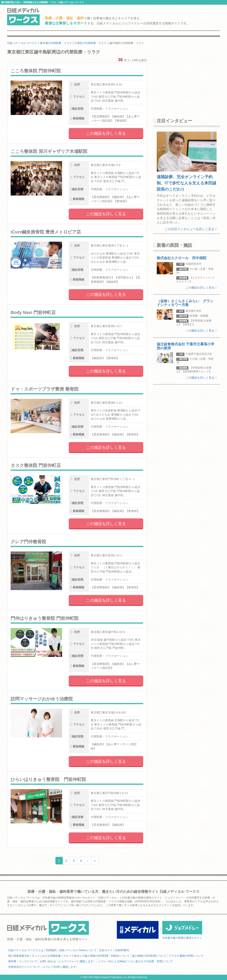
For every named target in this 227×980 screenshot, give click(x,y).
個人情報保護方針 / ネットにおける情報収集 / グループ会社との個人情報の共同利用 (58, 956)
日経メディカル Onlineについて (78, 950)
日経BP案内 (122, 950)
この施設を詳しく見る (106, 133)
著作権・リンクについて (23, 961)
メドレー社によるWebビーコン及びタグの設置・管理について (135, 961)
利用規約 (51, 950)
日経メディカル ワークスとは (26, 950)
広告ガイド (106, 950)
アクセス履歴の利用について (186, 956)
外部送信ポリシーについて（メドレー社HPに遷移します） (43, 967)
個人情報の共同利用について (149, 956)
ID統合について (120, 956)
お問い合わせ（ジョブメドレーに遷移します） (68, 961)
